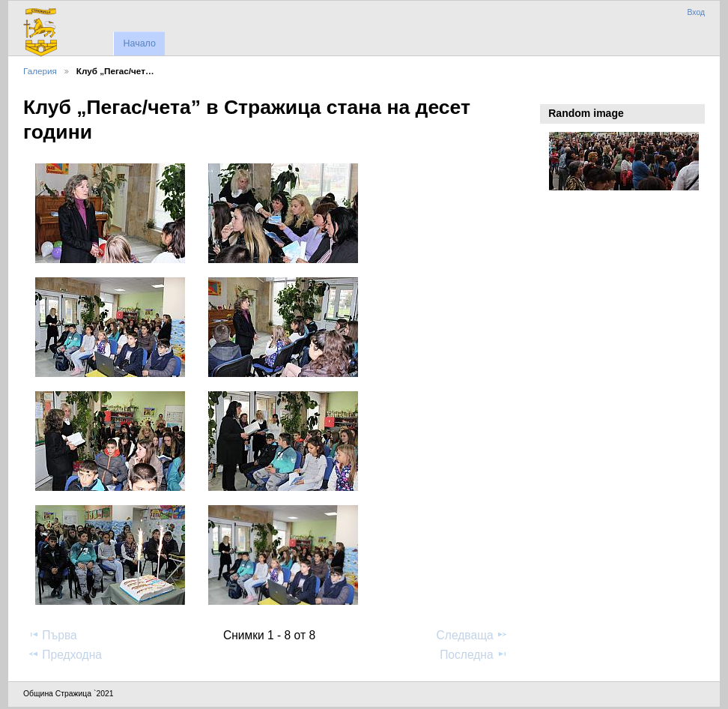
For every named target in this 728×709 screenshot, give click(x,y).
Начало (139, 43)
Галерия (40, 71)
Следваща (472, 635)
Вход (696, 12)
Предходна (65, 654)
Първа (52, 635)
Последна (474, 654)
